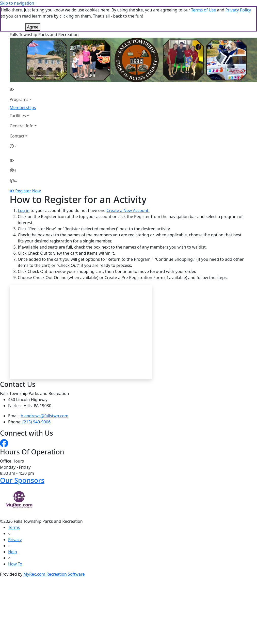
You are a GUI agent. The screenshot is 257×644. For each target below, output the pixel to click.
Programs (19, 99)
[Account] (23, 146)
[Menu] (13, 181)
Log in (24, 210)
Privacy (15, 540)
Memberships (23, 108)
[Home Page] (23, 89)
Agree (33, 27)
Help (13, 552)
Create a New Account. (128, 210)
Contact (17, 136)
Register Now (28, 191)
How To (15, 564)
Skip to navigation (17, 3)
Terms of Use (203, 10)
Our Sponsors (22, 480)
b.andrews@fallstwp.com (45, 416)
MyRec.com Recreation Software (54, 574)
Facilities (18, 116)
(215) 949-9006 (37, 422)
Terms (14, 527)
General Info (22, 126)
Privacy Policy (238, 10)
